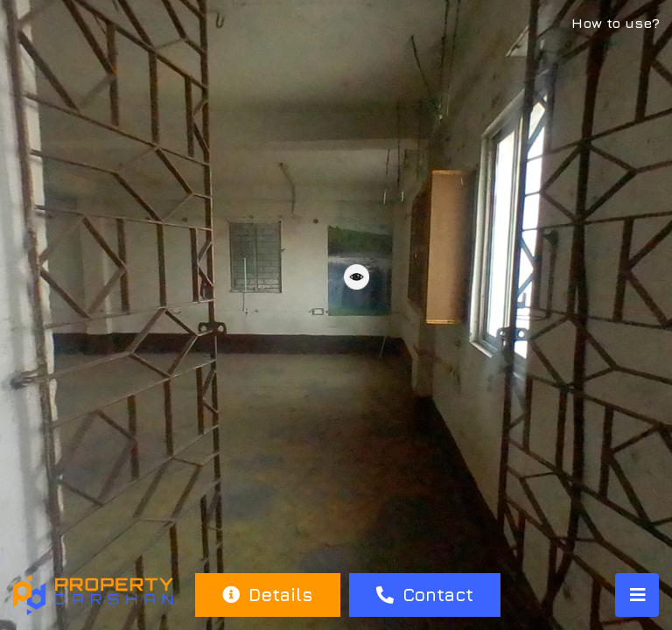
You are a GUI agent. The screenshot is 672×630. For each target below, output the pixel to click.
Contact (425, 595)
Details (267, 595)
